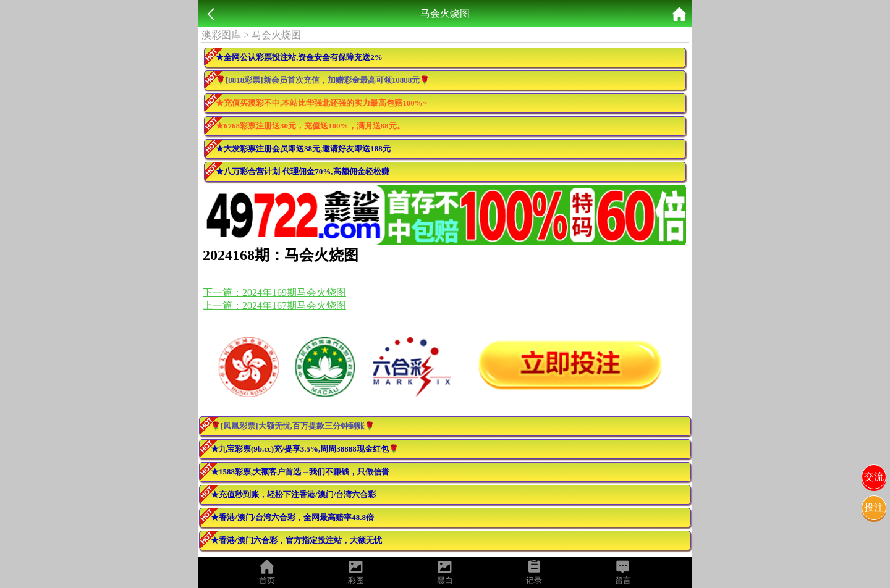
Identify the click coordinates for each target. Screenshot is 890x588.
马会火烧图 (276, 35)
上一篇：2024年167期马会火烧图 (274, 305)
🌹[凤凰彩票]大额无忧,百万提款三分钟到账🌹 (293, 426)
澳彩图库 (221, 35)
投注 (874, 507)
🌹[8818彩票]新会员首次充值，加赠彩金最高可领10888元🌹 (323, 80)
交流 (874, 477)
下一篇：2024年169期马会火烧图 (274, 292)
